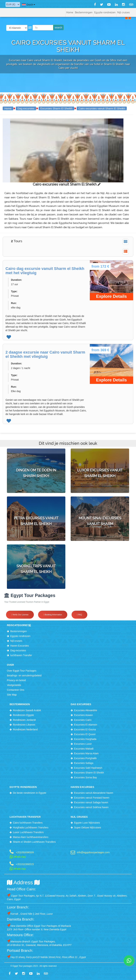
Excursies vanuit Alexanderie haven (94, 793)
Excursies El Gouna (85, 729)
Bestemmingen (19, 631)
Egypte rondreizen (20, 636)
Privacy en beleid (16, 680)
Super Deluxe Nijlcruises (88, 827)
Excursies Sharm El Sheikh (56, 108)
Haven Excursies (20, 646)
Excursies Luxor (83, 744)
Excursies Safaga (84, 763)
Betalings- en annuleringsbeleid (24, 675)
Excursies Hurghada (85, 739)
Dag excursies (26, 108)
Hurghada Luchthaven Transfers (31, 827)
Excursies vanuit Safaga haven (91, 802)
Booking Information (53, 615)
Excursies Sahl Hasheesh (88, 768)
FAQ (79, 615)
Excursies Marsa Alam (86, 753)
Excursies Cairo (83, 720)
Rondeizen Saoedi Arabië (27, 710)
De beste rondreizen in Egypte (30, 793)
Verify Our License (20, 615)
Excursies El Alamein (86, 725)
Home (70, 12)
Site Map (12, 695)
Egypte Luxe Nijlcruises (87, 823)
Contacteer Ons (16, 690)
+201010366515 (25, 864)
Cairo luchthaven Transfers (28, 823)
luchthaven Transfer (21, 655)
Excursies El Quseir (85, 734)
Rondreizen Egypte (23, 715)
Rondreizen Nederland (25, 729)
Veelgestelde (14, 685)
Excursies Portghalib (85, 758)
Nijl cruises (16, 641)
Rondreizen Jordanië (24, 720)
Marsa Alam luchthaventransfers (31, 837)
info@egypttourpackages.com (93, 852)
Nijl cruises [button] (124, 12)
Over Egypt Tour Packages (22, 671)
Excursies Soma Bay (85, 777)
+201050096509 (25, 852)
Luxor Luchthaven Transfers (28, 832)
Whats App (18, 857)
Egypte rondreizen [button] (105, 12)
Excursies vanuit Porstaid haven (92, 798)
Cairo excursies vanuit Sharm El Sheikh (102, 108)
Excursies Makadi (84, 749)
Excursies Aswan (83, 715)
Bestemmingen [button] (84, 12)
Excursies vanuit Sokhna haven (91, 807)
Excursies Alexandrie (86, 710)
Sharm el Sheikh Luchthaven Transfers (34, 842)
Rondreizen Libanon (24, 725)
